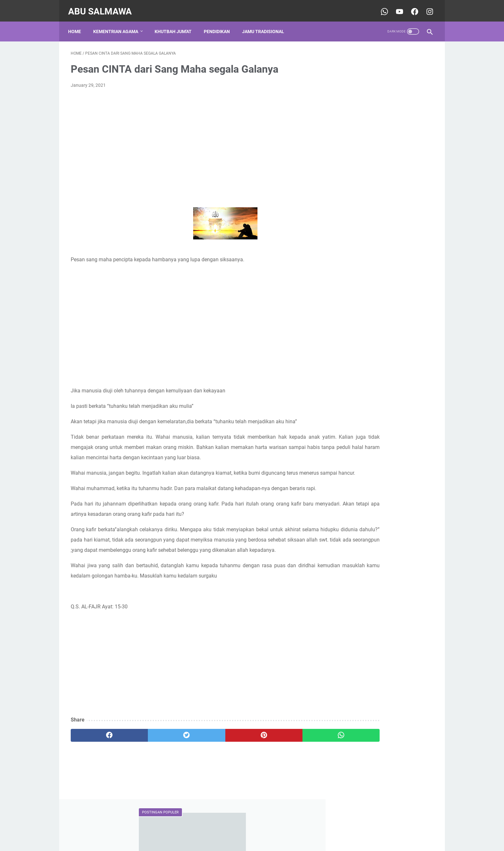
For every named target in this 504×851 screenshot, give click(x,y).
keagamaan (406, 388)
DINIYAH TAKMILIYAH (362, 352)
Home (77, 25)
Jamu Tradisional (266, 25)
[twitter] (162, 773)
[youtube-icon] (396, 8)
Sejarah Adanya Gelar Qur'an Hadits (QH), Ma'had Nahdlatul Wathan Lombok (383, 244)
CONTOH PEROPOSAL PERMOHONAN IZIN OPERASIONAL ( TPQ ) (384, 290)
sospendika (356, 497)
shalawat (379, 400)
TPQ (424, 376)
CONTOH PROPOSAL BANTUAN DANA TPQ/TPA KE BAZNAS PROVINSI (378, 120)
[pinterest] (223, 773)
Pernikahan (381, 376)
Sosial (406, 376)
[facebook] (101, 773)
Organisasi (351, 376)
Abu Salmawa (103, 8)
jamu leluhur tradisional (363, 388)
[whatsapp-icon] (381, 8)
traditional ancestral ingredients (372, 412)
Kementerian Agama (360, 364)
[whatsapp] (283, 773)
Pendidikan (219, 25)
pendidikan (351, 400)
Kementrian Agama (118, 25)
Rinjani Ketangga (363, 486)
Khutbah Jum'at (176, 25)
